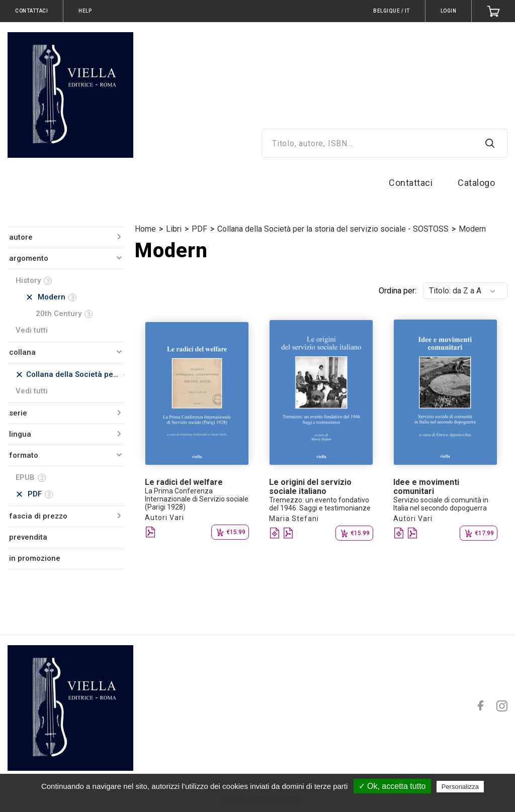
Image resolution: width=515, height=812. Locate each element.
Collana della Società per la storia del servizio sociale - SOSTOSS (333, 229)
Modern (472, 229)
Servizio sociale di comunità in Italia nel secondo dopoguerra (441, 504)
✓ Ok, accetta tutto (392, 786)
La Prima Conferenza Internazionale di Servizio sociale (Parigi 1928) (197, 499)
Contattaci (411, 183)
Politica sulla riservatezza (262, 800)
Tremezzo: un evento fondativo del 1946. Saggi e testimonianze (320, 504)
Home (145, 229)
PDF (199, 229)
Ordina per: (398, 291)
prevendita (28, 537)
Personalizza (460, 787)
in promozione (35, 558)
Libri (174, 229)
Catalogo (476, 183)
